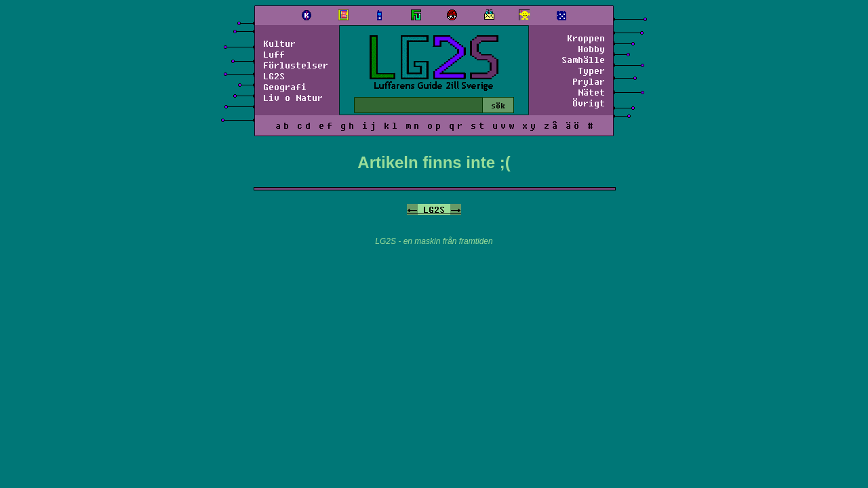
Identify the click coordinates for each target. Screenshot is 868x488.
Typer (591, 70)
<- (412, 209)
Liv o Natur (293, 98)
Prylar (589, 81)
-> (456, 209)
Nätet (591, 92)
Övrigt (589, 103)
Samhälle (583, 60)
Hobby (591, 49)
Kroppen (586, 38)
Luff (274, 54)
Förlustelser (296, 65)
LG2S (274, 76)
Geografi (285, 87)
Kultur (279, 43)
